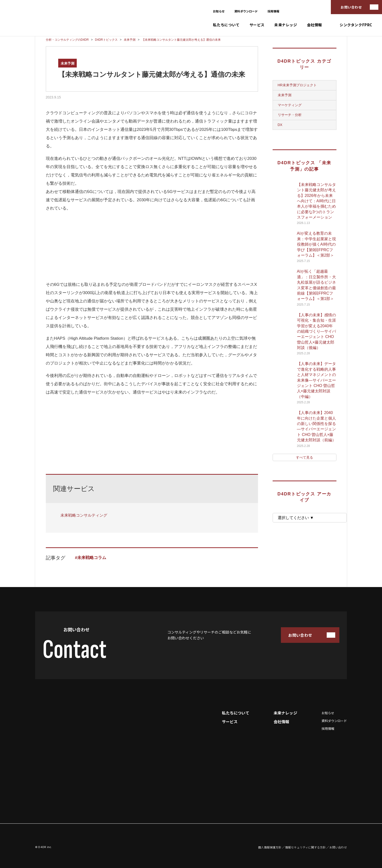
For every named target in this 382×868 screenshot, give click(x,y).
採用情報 (273, 11)
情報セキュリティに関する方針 (305, 847)
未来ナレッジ (286, 25)
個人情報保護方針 (270, 847)
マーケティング (290, 105)
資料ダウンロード (246, 11)
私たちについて (226, 25)
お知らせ (219, 11)
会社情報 (315, 25)
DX (280, 125)
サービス (257, 25)
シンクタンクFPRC (356, 25)
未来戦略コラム (92, 558)
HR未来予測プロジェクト (297, 85)
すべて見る (305, 457)
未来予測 (67, 63)
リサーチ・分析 (290, 115)
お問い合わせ (351, 7)
